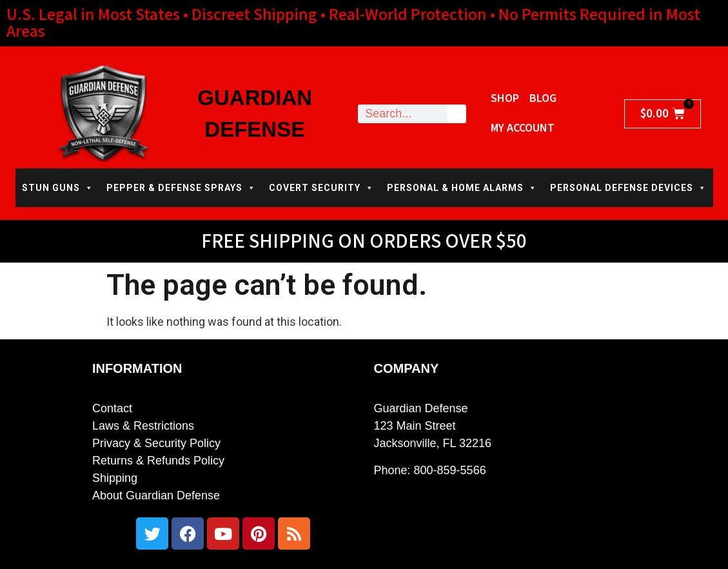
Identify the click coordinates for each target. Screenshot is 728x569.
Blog (543, 98)
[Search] (456, 114)
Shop (505, 98)
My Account (523, 128)
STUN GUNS (58, 188)
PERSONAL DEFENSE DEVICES (628, 188)
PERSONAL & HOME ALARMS (462, 188)
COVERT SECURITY (321, 188)
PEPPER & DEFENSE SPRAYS (181, 188)
